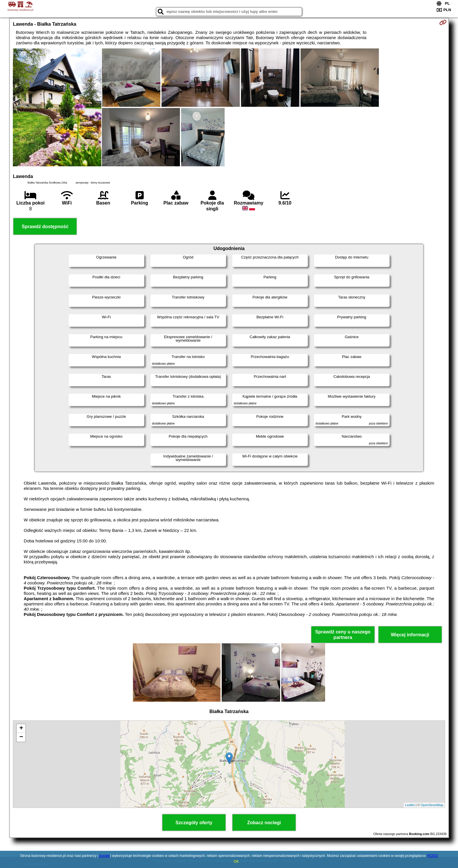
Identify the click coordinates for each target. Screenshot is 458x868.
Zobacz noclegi (264, 823)
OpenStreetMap (432, 805)
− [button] (21, 737)
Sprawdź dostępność (45, 227)
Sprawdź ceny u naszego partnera (343, 635)
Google (104, 856)
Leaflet (410, 805)
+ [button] (21, 729)
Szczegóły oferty (194, 823)
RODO (433, 856)
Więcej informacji (410, 635)
